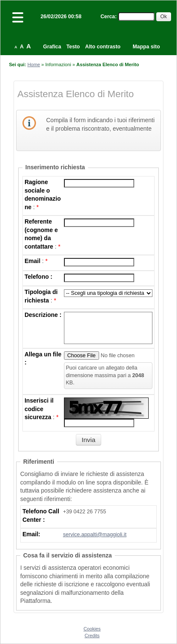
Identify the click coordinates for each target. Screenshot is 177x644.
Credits (92, 636)
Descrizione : (43, 315)
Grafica (52, 47)
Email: (31, 534)
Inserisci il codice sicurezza (39, 409)
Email (32, 261)
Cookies (92, 629)
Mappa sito (146, 47)
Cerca (108, 17)
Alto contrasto (103, 47)
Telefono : (39, 277)
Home (34, 64)
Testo (73, 47)
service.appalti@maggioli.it (95, 535)
